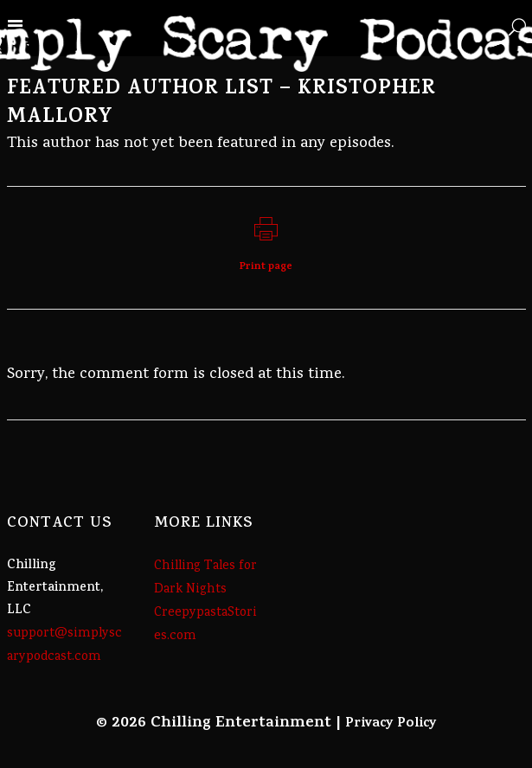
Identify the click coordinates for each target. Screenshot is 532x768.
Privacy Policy (391, 724)
